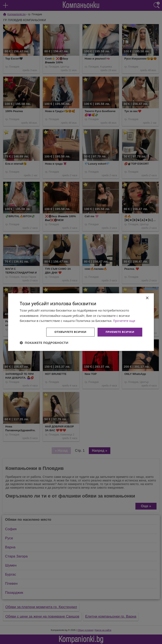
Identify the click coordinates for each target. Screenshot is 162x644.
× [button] (147, 298)
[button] (44, 343)
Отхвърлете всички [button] (67, 332)
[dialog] (81, 322)
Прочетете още (125, 320)
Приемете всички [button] (119, 332)
